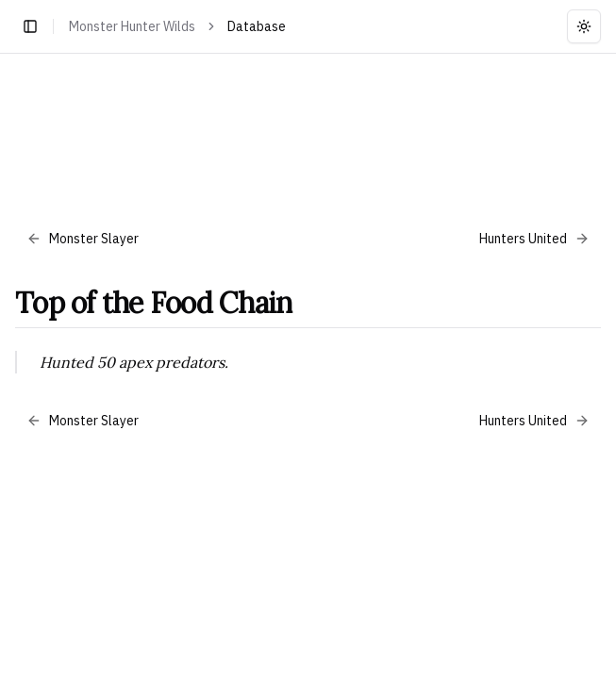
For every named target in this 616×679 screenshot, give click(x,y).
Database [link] (257, 26)
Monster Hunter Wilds (132, 26)
